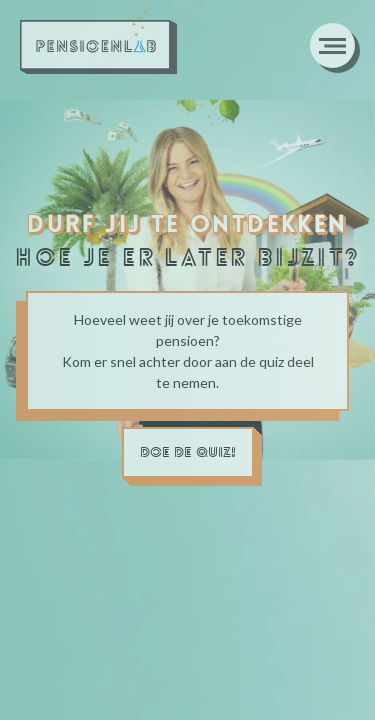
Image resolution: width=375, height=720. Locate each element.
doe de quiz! (188, 452)
